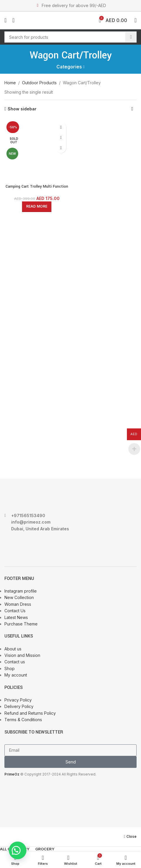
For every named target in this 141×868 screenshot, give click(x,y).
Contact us (15, 662)
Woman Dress (18, 604)
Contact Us (15, 611)
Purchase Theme (21, 624)
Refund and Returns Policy (30, 713)
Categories (69, 67)
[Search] (70, 37)
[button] (18, 850)
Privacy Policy (18, 700)
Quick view (61, 138)
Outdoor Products (39, 83)
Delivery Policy (19, 706)
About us (13, 649)
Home (10, 83)
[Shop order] (132, 109)
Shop (10, 668)
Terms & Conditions (23, 720)
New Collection (19, 597)
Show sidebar (22, 109)
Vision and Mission (22, 655)
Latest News (16, 617)
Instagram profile (21, 591)
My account (16, 675)
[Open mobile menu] (5, 20)
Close (131, 837)
